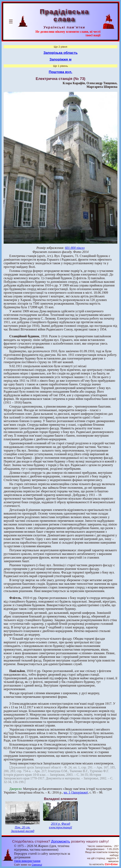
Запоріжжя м (60, 59)
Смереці (37, 865)
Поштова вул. (60, 72)
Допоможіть (61, 841)
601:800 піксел (75, 248)
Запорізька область (61, 53)
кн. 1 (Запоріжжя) (76, 792)
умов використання (27, 861)
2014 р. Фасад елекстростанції (60, 826)
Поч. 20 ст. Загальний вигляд (23, 829)
